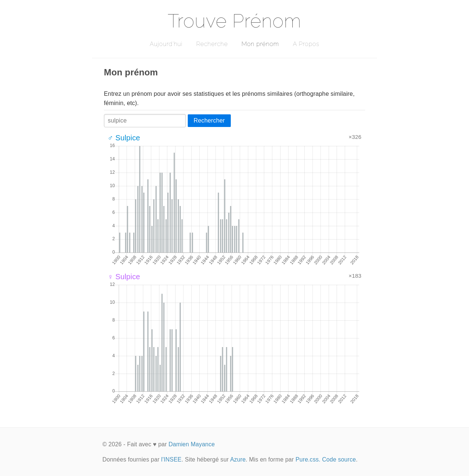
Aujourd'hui (166, 44)
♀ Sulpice (124, 277)
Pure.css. (308, 459)
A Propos (306, 44)
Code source (339, 459)
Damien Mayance (192, 444)
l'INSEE (171, 459)
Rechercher (209, 120)
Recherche (212, 44)
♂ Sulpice (124, 138)
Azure (238, 459)
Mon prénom (260, 44)
